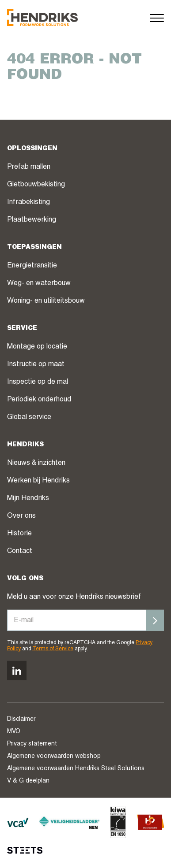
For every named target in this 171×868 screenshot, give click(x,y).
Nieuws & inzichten (36, 463)
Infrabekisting (28, 202)
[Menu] (157, 17)
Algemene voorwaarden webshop (54, 757)
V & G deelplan (28, 781)
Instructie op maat (36, 364)
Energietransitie (32, 266)
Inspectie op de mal (38, 382)
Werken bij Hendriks (38, 481)
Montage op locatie (37, 347)
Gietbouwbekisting (36, 185)
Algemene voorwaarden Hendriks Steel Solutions (76, 769)
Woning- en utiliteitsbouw (46, 301)
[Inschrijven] (155, 620)
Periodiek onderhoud (39, 400)
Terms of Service (53, 649)
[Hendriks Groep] (42, 17)
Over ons (21, 516)
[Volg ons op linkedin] (17, 671)
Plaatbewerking (32, 220)
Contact (20, 551)
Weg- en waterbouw (39, 283)
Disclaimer (21, 720)
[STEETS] (25, 850)
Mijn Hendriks (28, 498)
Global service (29, 417)
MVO (14, 732)
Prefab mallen (29, 167)
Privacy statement (32, 744)
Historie (19, 534)
